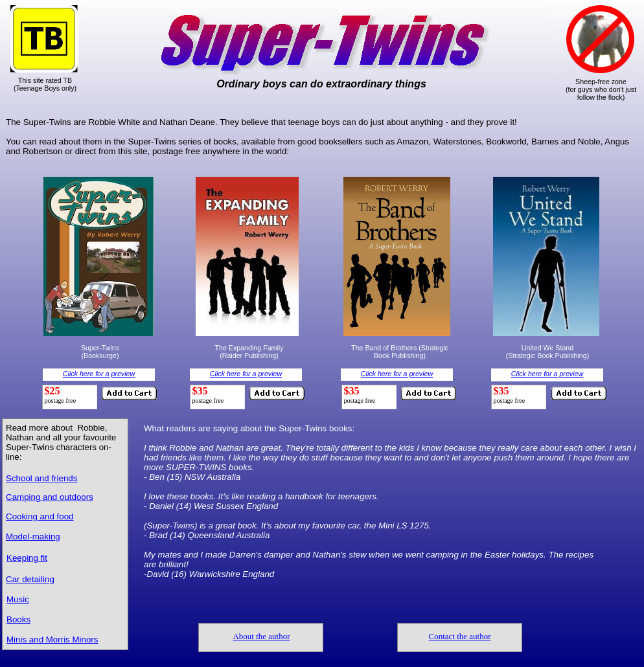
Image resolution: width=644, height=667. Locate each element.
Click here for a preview (99, 374)
